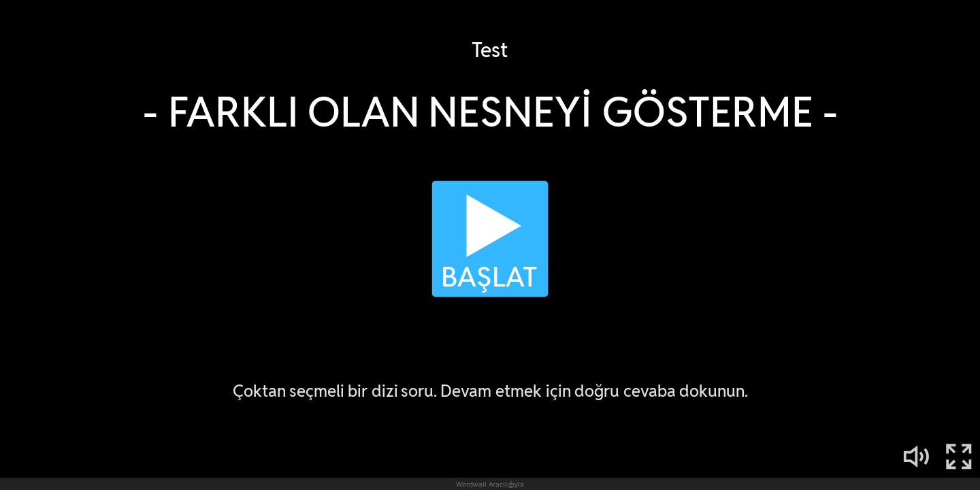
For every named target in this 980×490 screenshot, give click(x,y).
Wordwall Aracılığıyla (490, 484)
